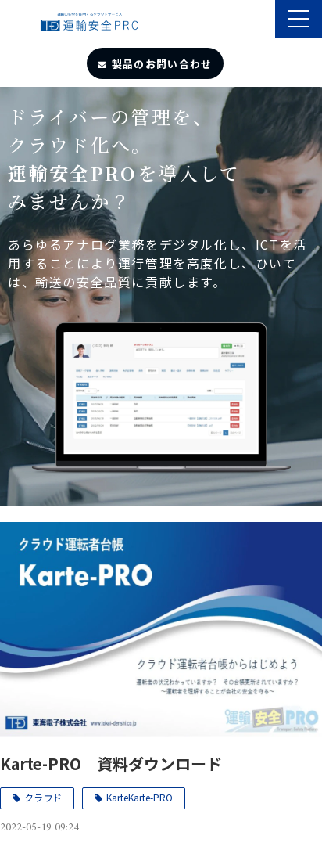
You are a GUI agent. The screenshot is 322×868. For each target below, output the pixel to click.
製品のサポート (261, 20)
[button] (299, 19)
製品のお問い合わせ (162, 64)
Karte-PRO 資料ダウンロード (111, 764)
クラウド (43, 797)
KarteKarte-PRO (140, 797)
